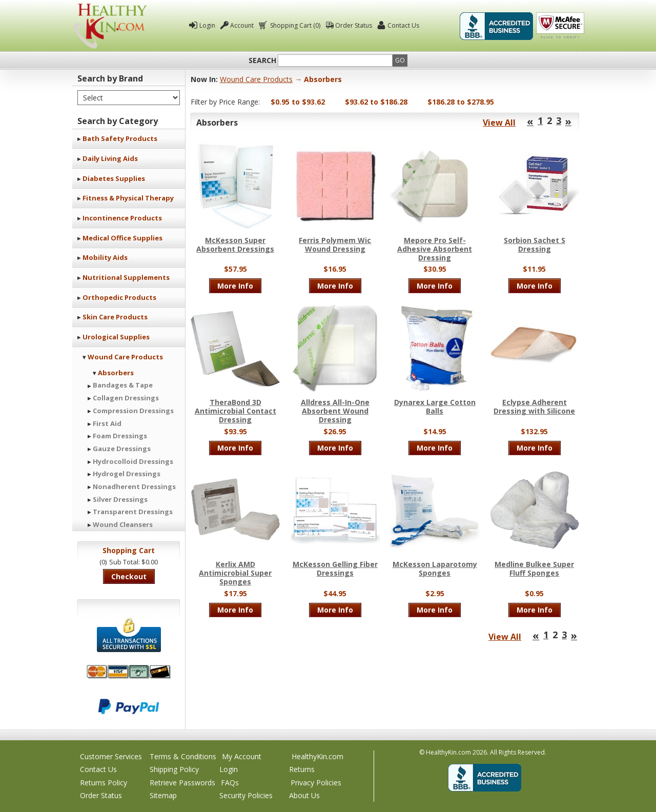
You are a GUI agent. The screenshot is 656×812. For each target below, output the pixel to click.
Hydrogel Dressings (127, 474)
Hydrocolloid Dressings (133, 461)
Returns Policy (104, 783)
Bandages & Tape (123, 385)
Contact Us (403, 25)
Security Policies (246, 795)
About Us (304, 795)
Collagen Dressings (126, 398)
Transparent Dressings (133, 512)
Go (400, 60)
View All (499, 123)
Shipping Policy (174, 769)
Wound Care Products (125, 357)
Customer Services (111, 756)
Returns (302, 769)
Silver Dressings (120, 499)
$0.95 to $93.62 (298, 102)
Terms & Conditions (183, 756)
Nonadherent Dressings (134, 486)
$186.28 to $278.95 (461, 102)
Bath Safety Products (120, 138)
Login (207, 25)
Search (262, 60)
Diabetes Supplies (114, 178)
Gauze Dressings (122, 449)
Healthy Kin (110, 26)
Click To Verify (560, 26)
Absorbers (116, 373)
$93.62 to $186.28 (376, 102)
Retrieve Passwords (182, 783)
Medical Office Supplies (122, 238)
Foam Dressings (120, 436)
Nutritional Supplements (126, 277)
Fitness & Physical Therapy (128, 198)
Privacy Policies (316, 783)
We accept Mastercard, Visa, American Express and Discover (129, 672)
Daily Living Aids (110, 158)
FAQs (230, 783)
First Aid (107, 423)
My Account (242, 756)
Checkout (129, 576)
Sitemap (163, 795)
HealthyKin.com (317, 756)
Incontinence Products (122, 218)
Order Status (354, 25)
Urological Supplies (116, 337)
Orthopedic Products (119, 297)
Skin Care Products (115, 317)
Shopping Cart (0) (294, 25)
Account (242, 25)
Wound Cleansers (123, 524)
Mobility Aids (105, 257)
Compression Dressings (133, 411)
